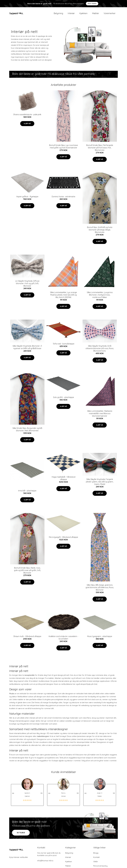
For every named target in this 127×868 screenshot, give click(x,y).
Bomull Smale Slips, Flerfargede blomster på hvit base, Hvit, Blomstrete (100, 149)
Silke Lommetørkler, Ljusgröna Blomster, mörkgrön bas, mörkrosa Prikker (100, 296)
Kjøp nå (27, 125)
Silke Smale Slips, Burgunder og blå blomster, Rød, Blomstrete (27, 431)
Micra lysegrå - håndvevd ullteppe (63, 539)
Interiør (71, 14)
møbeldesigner (43, 738)
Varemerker (110, 14)
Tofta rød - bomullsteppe (63, 345)
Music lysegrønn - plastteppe (100, 638)
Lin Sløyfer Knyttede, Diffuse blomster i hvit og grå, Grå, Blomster (27, 285)
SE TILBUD (21, 834)
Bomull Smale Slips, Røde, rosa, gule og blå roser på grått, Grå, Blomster (27, 572)
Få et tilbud (92, 4)
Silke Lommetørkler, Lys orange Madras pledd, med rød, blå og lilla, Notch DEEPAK (63, 296)
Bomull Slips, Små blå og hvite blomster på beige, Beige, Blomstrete (100, 231)
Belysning (58, 14)
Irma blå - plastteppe (27, 492)
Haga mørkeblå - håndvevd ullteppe (63, 480)
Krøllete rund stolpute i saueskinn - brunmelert (63, 639)
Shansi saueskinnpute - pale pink (27, 116)
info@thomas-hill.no (45, 862)
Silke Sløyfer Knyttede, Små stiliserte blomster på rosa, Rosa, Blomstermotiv (100, 350)
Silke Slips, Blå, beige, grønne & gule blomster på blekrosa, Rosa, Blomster (100, 589)
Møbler (96, 14)
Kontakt (96, 859)
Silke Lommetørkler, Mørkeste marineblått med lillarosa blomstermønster (100, 415)
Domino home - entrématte (63, 198)
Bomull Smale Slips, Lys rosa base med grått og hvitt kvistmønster (63, 148)
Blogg (96, 855)
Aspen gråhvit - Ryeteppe (27, 198)
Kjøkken (83, 14)
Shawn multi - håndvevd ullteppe (27, 638)
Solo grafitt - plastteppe (63, 399)
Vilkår (96, 863)
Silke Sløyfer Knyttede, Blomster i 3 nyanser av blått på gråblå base (27, 349)
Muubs (12, 695)
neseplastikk (29, 677)
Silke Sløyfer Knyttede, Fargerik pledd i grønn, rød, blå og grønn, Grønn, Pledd (100, 483)
